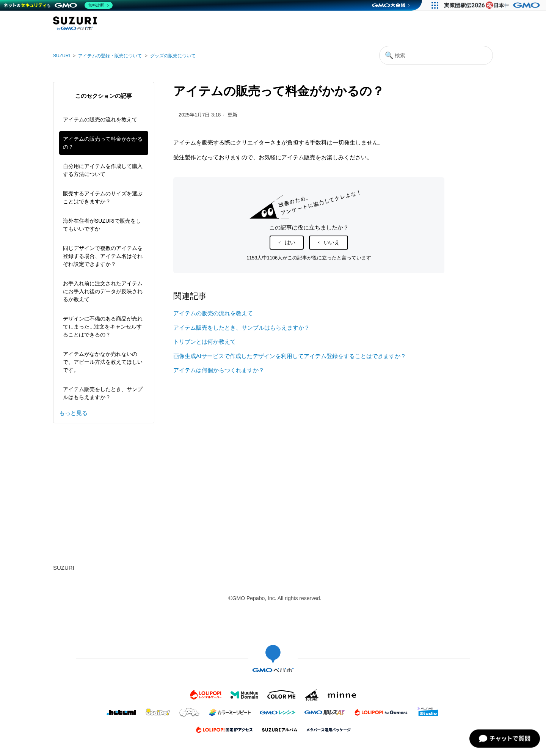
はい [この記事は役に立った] (290, 242)
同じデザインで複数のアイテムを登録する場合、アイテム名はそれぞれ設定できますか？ (103, 256)
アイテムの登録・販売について (110, 56)
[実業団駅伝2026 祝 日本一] (493, 5)
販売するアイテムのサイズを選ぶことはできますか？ (103, 197)
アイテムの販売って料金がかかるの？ (103, 143)
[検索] (436, 55)
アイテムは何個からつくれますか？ (219, 370)
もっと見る (73, 413)
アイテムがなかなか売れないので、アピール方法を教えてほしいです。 (103, 362)
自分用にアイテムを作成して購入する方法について (103, 170)
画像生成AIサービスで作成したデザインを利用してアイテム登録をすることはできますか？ (290, 356)
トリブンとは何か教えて (205, 342)
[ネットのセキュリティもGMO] (58, 5)
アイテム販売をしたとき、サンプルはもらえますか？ (103, 393)
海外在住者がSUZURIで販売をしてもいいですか (102, 225)
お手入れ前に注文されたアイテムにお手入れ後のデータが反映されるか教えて (103, 291)
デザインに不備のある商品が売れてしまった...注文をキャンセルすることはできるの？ (103, 327)
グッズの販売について (173, 56)
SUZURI (62, 56)
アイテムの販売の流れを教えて (100, 119)
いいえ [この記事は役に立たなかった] (332, 242)
